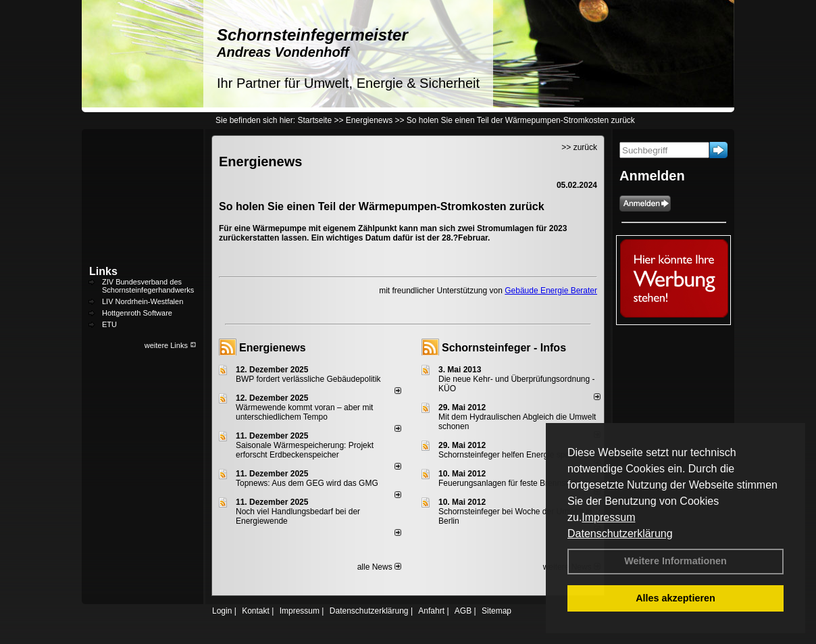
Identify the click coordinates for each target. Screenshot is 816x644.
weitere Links (171, 345)
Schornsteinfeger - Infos (504, 348)
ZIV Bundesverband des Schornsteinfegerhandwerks (148, 286)
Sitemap (496, 611)
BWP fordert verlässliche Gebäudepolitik (308, 379)
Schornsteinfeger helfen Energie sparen (510, 455)
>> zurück (579, 147)
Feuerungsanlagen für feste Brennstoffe (510, 483)
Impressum (608, 517)
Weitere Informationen (675, 561)
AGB (463, 611)
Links (103, 271)
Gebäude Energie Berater (551, 291)
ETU (109, 324)
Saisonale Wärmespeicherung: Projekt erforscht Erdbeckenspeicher (305, 450)
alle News (379, 567)
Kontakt (256, 611)
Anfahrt (431, 611)
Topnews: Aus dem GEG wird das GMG (307, 483)
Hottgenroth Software (137, 313)
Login (222, 611)
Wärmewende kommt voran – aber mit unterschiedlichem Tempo (304, 412)
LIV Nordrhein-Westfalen (143, 301)
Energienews (273, 348)
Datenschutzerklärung (620, 534)
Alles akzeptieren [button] (675, 598)
